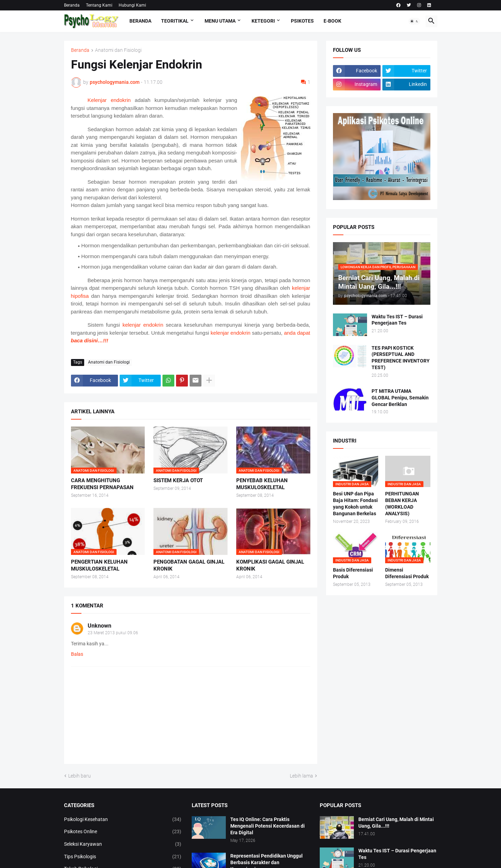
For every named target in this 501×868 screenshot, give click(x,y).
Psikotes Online (123, 832)
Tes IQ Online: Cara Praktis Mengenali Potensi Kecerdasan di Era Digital (268, 826)
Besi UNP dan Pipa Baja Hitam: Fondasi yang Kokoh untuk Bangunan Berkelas (355, 504)
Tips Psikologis (123, 857)
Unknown (100, 626)
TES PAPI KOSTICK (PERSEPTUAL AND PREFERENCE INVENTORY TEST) (401, 358)
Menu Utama (220, 21)
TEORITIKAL (175, 21)
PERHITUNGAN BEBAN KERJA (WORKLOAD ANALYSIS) (402, 504)
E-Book (332, 21)
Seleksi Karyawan (123, 844)
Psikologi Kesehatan (123, 820)
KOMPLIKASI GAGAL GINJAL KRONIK (270, 565)
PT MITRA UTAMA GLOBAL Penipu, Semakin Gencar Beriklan (400, 398)
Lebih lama (301, 776)
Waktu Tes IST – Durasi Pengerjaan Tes (397, 320)
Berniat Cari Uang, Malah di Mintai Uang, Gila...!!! (396, 823)
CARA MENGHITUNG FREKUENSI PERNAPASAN (102, 484)
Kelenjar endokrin (109, 100)
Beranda (72, 5)
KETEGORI (263, 21)
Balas (77, 654)
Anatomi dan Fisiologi (118, 50)
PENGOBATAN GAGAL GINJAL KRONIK (189, 565)
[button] (414, 21)
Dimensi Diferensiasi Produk (407, 573)
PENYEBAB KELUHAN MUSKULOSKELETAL (262, 484)
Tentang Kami (99, 5)
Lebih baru (79, 776)
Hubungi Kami (132, 5)
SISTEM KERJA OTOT (178, 480)
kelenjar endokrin (143, 325)
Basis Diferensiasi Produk (353, 573)
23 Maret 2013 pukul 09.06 (113, 633)
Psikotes (302, 21)
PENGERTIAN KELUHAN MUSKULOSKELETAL (99, 565)
